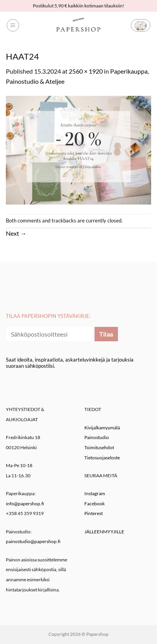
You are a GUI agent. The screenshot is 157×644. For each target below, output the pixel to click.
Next (16, 233)
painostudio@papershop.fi (33, 541)
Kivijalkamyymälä (102, 428)
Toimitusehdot (99, 447)
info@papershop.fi (25, 504)
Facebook (95, 504)
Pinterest (94, 513)
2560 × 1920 (86, 71)
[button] (13, 25)
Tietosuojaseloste (102, 458)
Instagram (95, 493)
